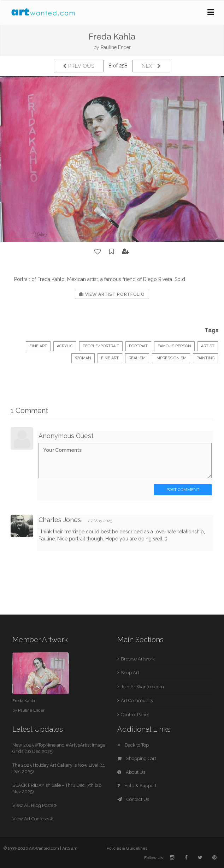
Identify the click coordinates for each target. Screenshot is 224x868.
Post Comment (183, 490)
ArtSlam (70, 848)
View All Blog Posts (34, 805)
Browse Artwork (138, 659)
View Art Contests (33, 819)
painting (205, 358)
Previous (79, 66)
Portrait (138, 346)
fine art (110, 358)
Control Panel (135, 715)
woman (83, 358)
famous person (174, 346)
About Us (131, 772)
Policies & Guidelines (127, 848)
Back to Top (133, 745)
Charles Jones (60, 520)
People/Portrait (101, 346)
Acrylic (65, 346)
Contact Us (133, 799)
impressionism (171, 358)
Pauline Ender (116, 47)
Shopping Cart (137, 758)
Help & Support (137, 786)
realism (137, 358)
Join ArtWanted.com (142, 687)
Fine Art (38, 346)
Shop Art (130, 673)
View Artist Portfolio (112, 294)
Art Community (137, 701)
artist (208, 346)
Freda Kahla (24, 701)
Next (151, 66)
